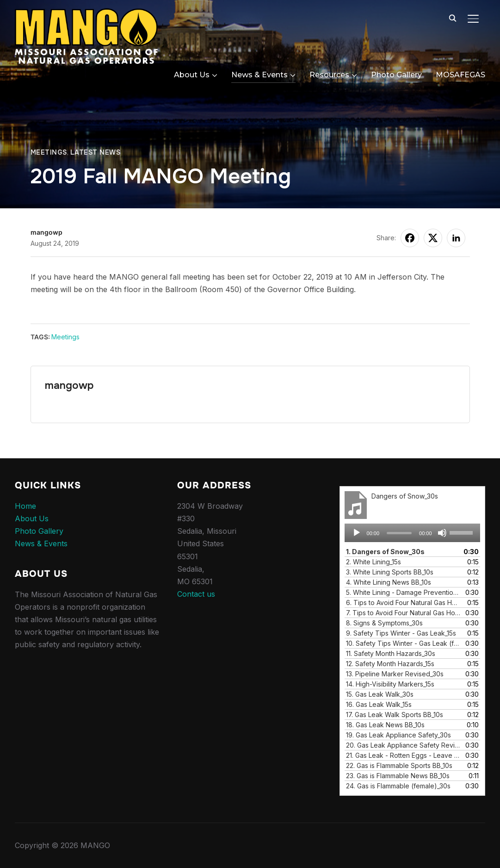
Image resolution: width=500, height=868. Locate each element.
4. (389, 582)
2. (373, 562)
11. (391, 653)
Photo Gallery (396, 75)
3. (390, 572)
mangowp (46, 232)
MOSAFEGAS (460, 75)
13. (395, 674)
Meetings (49, 152)
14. (390, 684)
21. (403, 755)
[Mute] (442, 533)
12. (390, 664)
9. (401, 633)
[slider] (399, 533)
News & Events (259, 75)
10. (403, 643)
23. (398, 776)
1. (385, 552)
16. (379, 704)
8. (384, 623)
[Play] (357, 533)
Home (25, 506)
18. (385, 725)
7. (403, 613)
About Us (192, 75)
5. (403, 592)
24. (398, 786)
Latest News (96, 152)
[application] (412, 533)
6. (403, 603)
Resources (329, 75)
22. (399, 765)
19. (398, 735)
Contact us (196, 594)
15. (380, 694)
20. (403, 745)
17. (395, 715)
